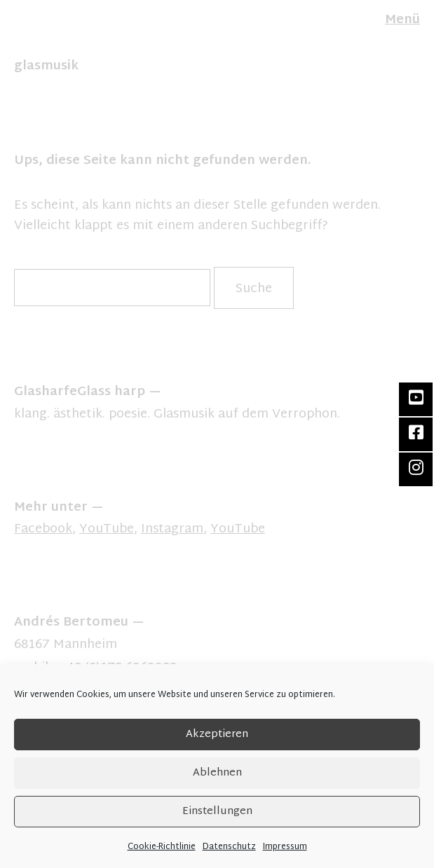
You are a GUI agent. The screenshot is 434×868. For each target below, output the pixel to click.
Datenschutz (229, 847)
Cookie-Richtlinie (162, 847)
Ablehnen (217, 773)
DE (6, 34)
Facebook (43, 529)
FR (34, 34)
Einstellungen (217, 812)
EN (20, 34)
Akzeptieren (217, 735)
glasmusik (46, 66)
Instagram (172, 529)
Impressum (285, 847)
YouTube (107, 529)
